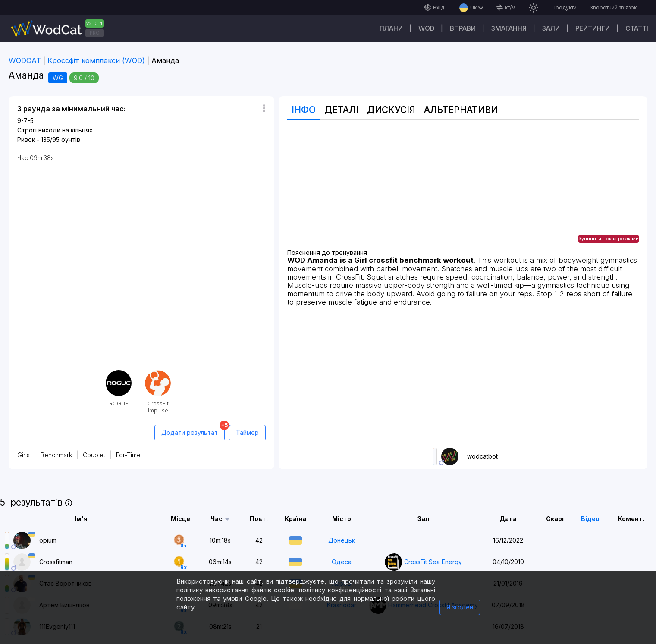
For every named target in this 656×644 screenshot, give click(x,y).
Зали (551, 28)
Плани (391, 28)
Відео (590, 519)
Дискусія (391, 110)
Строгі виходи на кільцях (55, 130)
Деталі (341, 110)
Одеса (342, 562)
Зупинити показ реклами (609, 239)
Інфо (304, 110)
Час (217, 519)
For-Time (128, 455)
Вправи (463, 28)
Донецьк (342, 540)
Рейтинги (593, 28)
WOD (426, 28)
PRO (95, 33)
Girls (24, 455)
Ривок (26, 140)
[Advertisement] (463, 189)
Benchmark (56, 455)
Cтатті (637, 28)
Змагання (509, 28)
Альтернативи (461, 110)
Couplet (94, 455)
